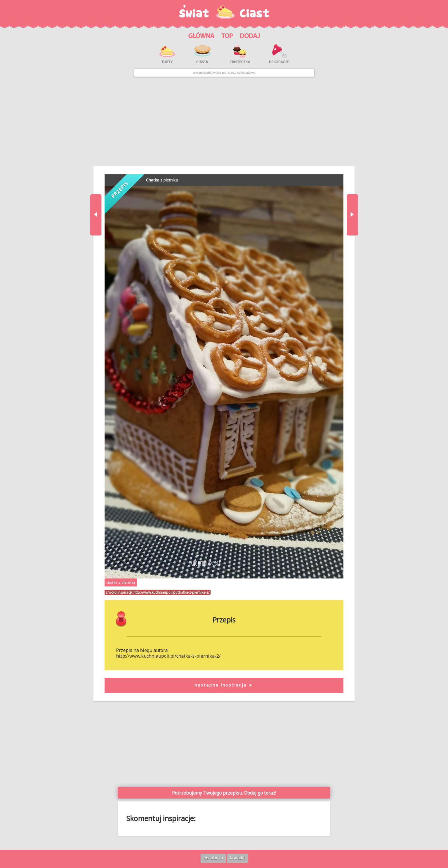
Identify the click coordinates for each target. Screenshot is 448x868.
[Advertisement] (224, 121)
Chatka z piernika (162, 180)
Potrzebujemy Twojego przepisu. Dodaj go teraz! (224, 793)
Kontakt (237, 858)
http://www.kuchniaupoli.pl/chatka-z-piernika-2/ (171, 592)
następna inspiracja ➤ (224, 685)
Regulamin (213, 858)
